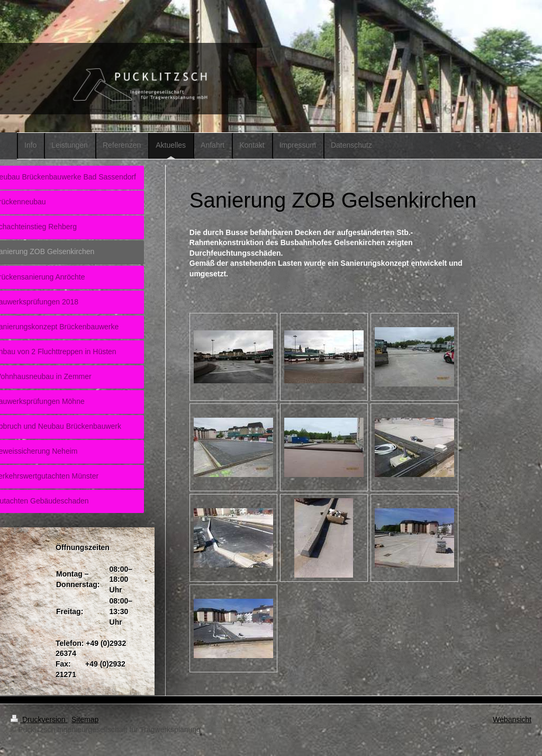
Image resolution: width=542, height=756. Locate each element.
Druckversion (39, 719)
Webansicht (512, 719)
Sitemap (85, 719)
